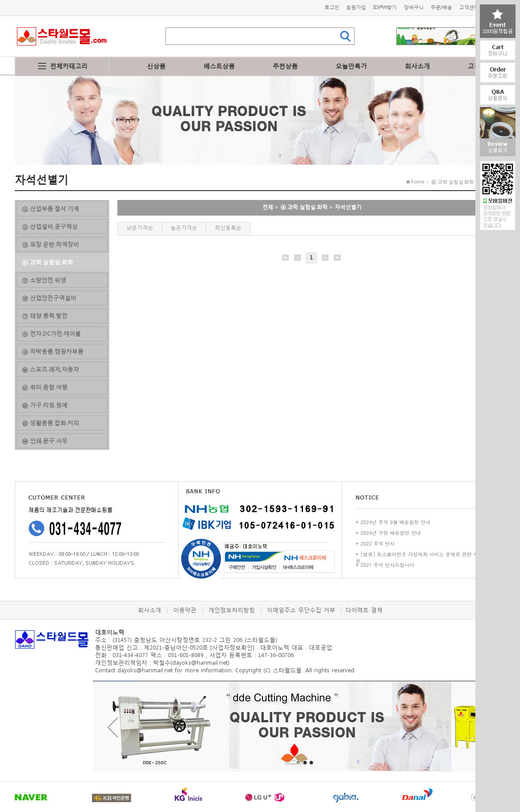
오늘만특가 (351, 66)
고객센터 (469, 7)
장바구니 (414, 7)
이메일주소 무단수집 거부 (301, 610)
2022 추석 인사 (378, 543)
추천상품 (285, 66)
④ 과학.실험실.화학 (304, 207)
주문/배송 (441, 7)
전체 (268, 207)
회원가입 (356, 7)
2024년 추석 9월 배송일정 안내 (396, 522)
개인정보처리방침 (232, 610)
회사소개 (417, 66)
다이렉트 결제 (364, 610)
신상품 (156, 66)
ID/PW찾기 (385, 7)
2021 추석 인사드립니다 (388, 565)
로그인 (332, 7)
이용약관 (185, 610)
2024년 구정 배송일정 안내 (391, 533)
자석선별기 (348, 207)
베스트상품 (219, 66)
